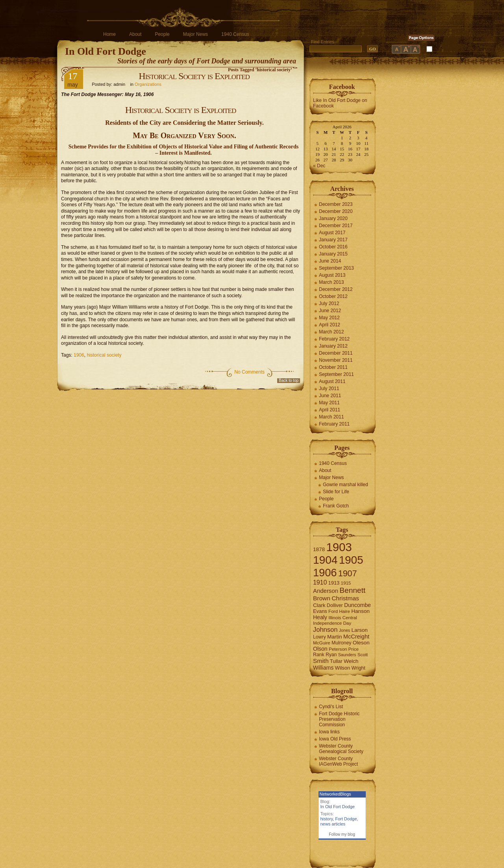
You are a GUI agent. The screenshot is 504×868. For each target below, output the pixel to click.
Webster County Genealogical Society (341, 749)
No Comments (249, 372)
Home (109, 34)
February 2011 (334, 424)
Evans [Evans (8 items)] (320, 611)
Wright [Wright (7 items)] (358, 668)
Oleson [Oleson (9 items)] (361, 643)
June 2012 (330, 311)
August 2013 (332, 275)
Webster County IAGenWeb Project (338, 761)
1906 (79, 355)
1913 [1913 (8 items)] (334, 583)
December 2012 (336, 289)
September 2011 (336, 374)
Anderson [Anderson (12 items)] (326, 591)
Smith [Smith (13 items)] (321, 661)
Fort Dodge (346, 819)
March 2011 (331, 417)
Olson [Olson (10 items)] (320, 649)
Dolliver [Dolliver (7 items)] (335, 605)
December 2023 (336, 204)
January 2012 (333, 346)
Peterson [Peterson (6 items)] (338, 649)
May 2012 (329, 318)
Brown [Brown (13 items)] (322, 598)
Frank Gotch (336, 506)
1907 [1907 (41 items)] (348, 573)
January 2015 (333, 254)
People (162, 34)
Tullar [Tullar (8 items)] (336, 661)
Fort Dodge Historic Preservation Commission (339, 719)
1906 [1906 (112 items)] (325, 573)
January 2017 (333, 240)
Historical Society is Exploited (194, 76)
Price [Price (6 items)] (354, 649)
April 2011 (330, 410)
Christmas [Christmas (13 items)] (345, 598)
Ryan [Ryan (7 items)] (331, 655)
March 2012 (331, 332)
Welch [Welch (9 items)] (351, 661)
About (135, 34)
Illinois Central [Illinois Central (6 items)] (343, 618)
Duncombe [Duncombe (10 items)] (358, 605)
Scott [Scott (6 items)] (363, 655)
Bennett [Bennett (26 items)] (352, 590)
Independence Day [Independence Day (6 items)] (332, 623)
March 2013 (331, 282)
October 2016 (333, 247)
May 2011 (329, 403)
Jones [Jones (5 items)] (345, 630)
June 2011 (330, 396)
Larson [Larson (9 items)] (360, 630)
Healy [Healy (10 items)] (320, 617)
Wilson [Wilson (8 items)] (343, 668)
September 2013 (336, 268)
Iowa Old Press (335, 739)
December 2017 (336, 226)
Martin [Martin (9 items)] (335, 637)
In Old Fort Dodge (106, 51)
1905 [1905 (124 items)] (351, 560)
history (327, 819)
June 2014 (330, 261)
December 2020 (336, 211)
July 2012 (329, 304)
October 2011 (333, 367)
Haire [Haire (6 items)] (345, 611)
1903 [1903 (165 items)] (339, 547)
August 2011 (332, 381)
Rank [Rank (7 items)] (319, 655)
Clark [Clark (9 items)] (319, 605)
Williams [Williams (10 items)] (323, 668)
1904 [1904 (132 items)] (325, 560)
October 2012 (333, 296)
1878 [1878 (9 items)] (319, 549)
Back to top (289, 380)
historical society (104, 355)
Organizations (148, 84)
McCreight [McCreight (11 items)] (356, 637)
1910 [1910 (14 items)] (320, 582)
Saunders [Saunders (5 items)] (347, 655)
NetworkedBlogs (335, 794)
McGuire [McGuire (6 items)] (322, 643)
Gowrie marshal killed (346, 485)
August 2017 (332, 233)
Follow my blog (342, 834)
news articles (333, 824)
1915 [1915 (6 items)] (346, 583)
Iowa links (329, 732)
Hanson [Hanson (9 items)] (360, 611)
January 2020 (333, 218)
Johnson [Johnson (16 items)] (325, 629)
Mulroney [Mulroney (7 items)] (341, 643)
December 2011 (336, 353)
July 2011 (329, 389)
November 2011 (336, 360)
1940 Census (235, 34)
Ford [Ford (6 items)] (333, 611)
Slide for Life (336, 492)
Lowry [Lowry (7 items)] (320, 637)
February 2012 (334, 339)
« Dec (319, 166)
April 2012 (330, 325)
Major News (195, 34)
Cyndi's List (331, 707)
